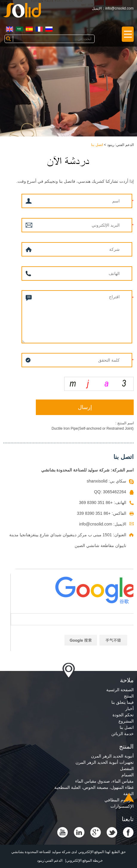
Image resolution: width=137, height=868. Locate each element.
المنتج (129, 696)
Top (129, 798)
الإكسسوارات (122, 806)
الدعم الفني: (53, 861)
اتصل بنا (97, 145)
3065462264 (115, 492)
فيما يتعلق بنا (123, 702)
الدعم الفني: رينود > (118, 145)
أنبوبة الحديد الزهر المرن (112, 756)
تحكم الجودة (123, 715)
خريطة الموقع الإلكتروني (85, 861)
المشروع (126, 721)
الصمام (128, 775)
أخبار (130, 709)
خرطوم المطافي (119, 800)
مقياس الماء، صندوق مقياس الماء (104, 781)
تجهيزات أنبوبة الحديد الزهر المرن (105, 762)
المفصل (127, 769)
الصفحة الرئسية (120, 690)
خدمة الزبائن (123, 734)
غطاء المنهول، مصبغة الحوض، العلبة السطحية (94, 787)
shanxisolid (97, 481)
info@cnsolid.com (120, 8)
